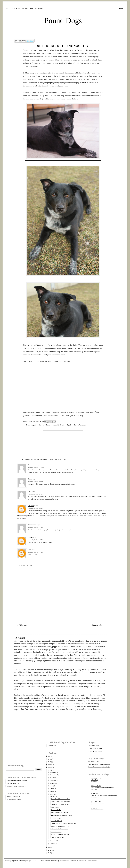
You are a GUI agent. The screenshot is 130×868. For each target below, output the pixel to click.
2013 (50, 770)
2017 (50, 759)
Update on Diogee (56, 818)
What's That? (95, 780)
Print (42, 422)
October (53, 778)
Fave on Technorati (80, 425)
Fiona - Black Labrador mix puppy (60, 804)
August (52, 783)
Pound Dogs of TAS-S (13, 796)
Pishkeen (31, 506)
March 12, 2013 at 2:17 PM (36, 494)
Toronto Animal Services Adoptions (17, 781)
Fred (30, 550)
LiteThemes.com (92, 861)
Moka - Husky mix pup (57, 837)
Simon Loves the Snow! (98, 803)
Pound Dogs (63, 21)
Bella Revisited (55, 807)
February (53, 841)
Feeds (121, 9)
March (52, 797)
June (52, 789)
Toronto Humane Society (14, 783)
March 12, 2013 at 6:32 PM (36, 540)
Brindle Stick (95, 793)
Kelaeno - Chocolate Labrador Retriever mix (63, 823)
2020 (50, 756)
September (53, 780)
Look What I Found (56, 821)
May (52, 791)
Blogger (29, 861)
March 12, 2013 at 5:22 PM (36, 508)
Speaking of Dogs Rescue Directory (17, 786)
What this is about (94, 745)
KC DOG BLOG (96, 786)
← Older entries (23, 625)
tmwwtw (81, 861)
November (53, 775)
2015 (50, 764)
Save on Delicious (45, 425)
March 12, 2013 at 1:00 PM (36, 482)
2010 (50, 853)
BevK (30, 537)
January (53, 844)
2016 (50, 762)
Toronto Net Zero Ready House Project (99, 767)
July (52, 786)
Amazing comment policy (96, 751)
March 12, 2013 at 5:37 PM (36, 527)
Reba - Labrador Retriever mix (59, 829)
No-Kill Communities (97, 809)
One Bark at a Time (94, 761)
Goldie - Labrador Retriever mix (60, 834)
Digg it (69, 425)
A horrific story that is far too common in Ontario (104, 795)
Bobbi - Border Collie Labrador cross (62, 46)
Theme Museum (64, 861)
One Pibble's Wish (96, 801)
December (53, 772)
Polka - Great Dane (56, 832)
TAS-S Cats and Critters (14, 799)
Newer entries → (98, 625)
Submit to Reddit (59, 425)
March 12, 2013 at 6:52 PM (36, 552)
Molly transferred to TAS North (59, 812)
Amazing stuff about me (95, 748)
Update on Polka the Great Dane (60, 826)
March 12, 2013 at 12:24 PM (36, 467)
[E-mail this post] (31, 425)
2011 (50, 850)
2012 (50, 847)
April (52, 794)
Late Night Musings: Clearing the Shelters (102, 788)
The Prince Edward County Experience (99, 764)
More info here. (52, 745)
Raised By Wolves (96, 778)
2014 (50, 767)
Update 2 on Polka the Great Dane (60, 799)
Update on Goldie (56, 810)
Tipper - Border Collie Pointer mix (60, 802)
